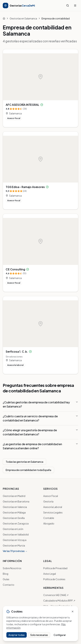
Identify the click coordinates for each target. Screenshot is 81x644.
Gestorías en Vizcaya (15, 540)
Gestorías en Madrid (14, 496)
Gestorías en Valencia (15, 507)
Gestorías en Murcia (14, 545)
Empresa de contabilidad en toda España (28, 470)
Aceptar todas (17, 635)
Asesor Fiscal (51, 496)
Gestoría (48, 501)
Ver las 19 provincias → (15, 551)
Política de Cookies (54, 579)
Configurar (60, 635)
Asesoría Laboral (53, 507)
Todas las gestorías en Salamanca (24, 462)
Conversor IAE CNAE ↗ (56, 595)
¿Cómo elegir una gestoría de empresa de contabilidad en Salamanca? (40, 432)
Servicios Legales (53, 512)
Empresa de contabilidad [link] (56, 18)
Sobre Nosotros (12, 568)
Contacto (9, 585)
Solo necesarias (39, 635)
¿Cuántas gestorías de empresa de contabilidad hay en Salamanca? (40, 404)
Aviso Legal (50, 574)
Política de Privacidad (55, 568)
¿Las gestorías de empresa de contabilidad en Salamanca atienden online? (40, 446)
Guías (6, 579)
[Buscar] (68, 6)
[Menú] (75, 6)
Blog (6, 574)
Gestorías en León (13, 529)
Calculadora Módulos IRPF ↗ (59, 600)
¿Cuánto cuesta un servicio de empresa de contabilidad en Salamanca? (40, 418)
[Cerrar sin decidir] (73, 611)
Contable (49, 518)
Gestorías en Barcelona (16, 501)
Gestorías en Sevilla (14, 518)
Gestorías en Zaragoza (16, 523)
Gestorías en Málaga (14, 512)
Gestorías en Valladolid (16, 534)
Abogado (49, 523)
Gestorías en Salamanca (23, 18)
